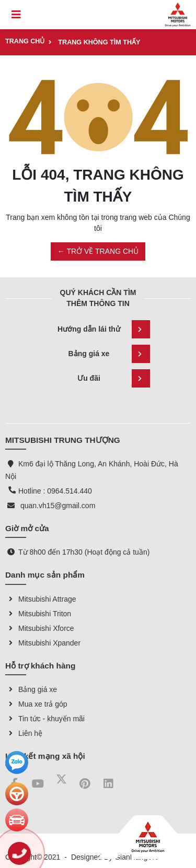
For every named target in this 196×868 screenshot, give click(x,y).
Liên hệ (24, 733)
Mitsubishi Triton (38, 614)
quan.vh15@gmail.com (58, 506)
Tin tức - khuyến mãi (45, 719)
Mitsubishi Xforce (40, 628)
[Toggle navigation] (16, 15)
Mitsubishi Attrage (41, 599)
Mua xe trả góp (36, 704)
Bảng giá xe (109, 354)
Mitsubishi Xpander (43, 643)
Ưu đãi (113, 378)
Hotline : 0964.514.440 (55, 491)
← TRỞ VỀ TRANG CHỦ (98, 251)
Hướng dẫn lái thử (103, 329)
